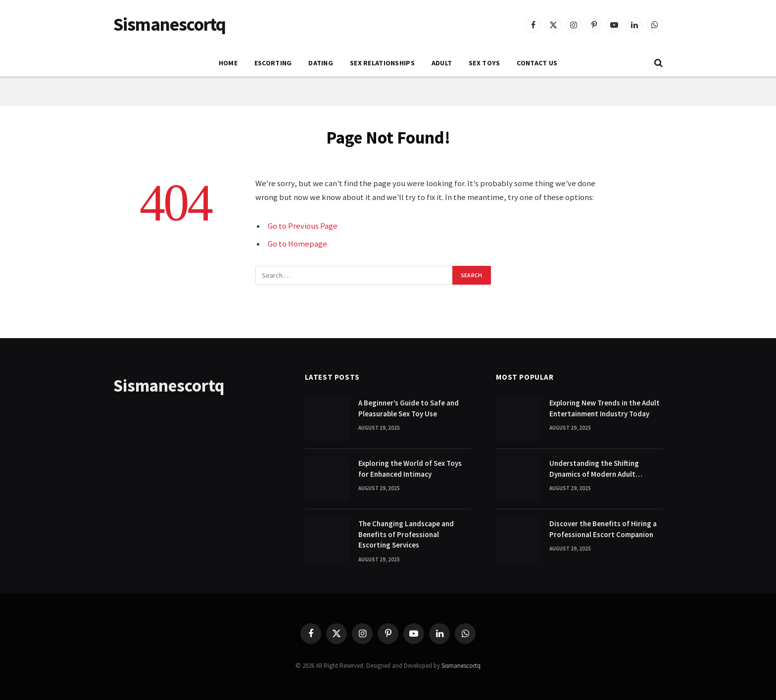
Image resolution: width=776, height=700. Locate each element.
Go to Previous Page (303, 226)
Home (228, 63)
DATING (321, 63)
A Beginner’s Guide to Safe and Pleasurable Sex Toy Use (409, 408)
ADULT (442, 63)
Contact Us (537, 63)
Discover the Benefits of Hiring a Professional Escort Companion (603, 529)
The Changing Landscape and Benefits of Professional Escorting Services (406, 534)
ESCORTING (273, 63)
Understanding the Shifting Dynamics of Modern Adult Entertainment (594, 469)
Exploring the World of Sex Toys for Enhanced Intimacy (410, 468)
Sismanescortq (461, 666)
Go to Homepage (297, 244)
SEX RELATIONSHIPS (382, 63)
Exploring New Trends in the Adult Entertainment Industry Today (605, 408)
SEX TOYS (484, 63)
